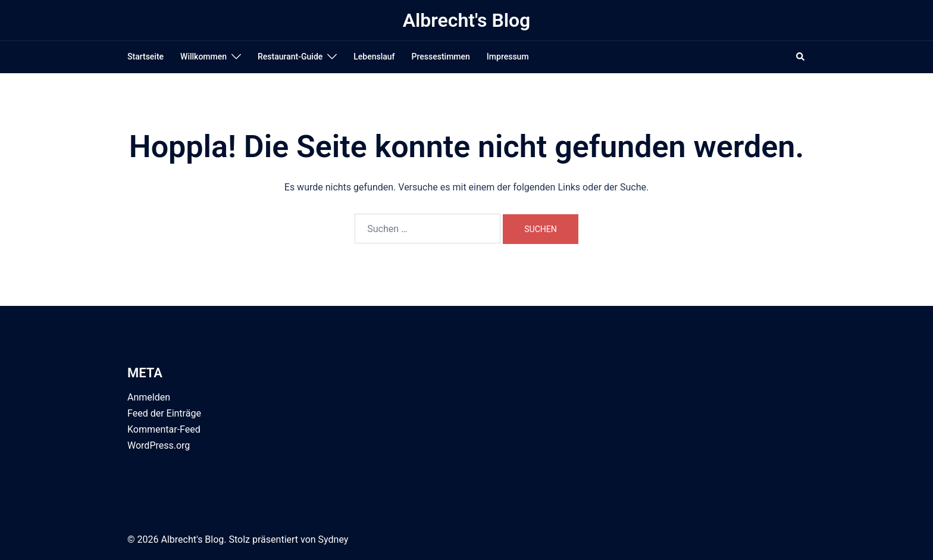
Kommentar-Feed (164, 429)
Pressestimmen (441, 57)
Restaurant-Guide (290, 57)
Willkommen (203, 57)
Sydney (334, 539)
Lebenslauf (374, 57)
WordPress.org (159, 445)
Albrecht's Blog (467, 20)
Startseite (145, 57)
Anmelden (149, 397)
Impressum (508, 57)
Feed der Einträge (164, 413)
